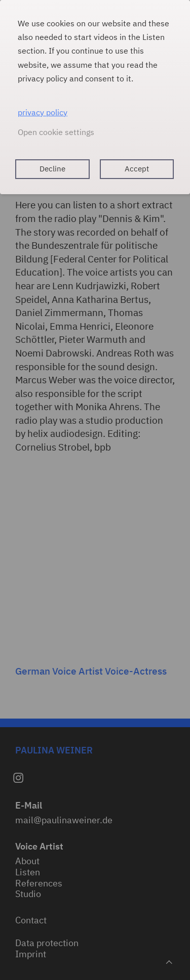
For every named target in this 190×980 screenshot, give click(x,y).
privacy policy (43, 112)
